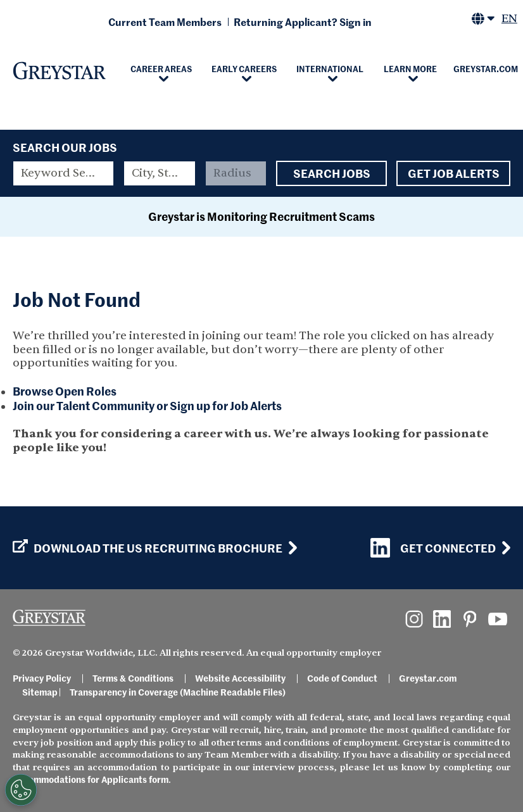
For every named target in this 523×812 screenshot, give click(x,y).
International (330, 68)
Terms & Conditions (133, 678)
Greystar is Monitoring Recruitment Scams (261, 216)
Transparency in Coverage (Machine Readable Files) (178, 692)
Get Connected (433, 548)
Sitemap (40, 692)
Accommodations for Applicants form (91, 779)
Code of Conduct (342, 678)
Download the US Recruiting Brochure (148, 548)
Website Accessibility (240, 678)
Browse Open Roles (65, 391)
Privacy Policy (42, 678)
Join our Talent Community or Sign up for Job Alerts (147, 405)
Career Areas (161, 68)
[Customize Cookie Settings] (21, 790)
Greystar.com (428, 678)
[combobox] (159, 173)
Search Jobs (331, 173)
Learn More (410, 68)
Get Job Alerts (453, 173)
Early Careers (244, 68)
